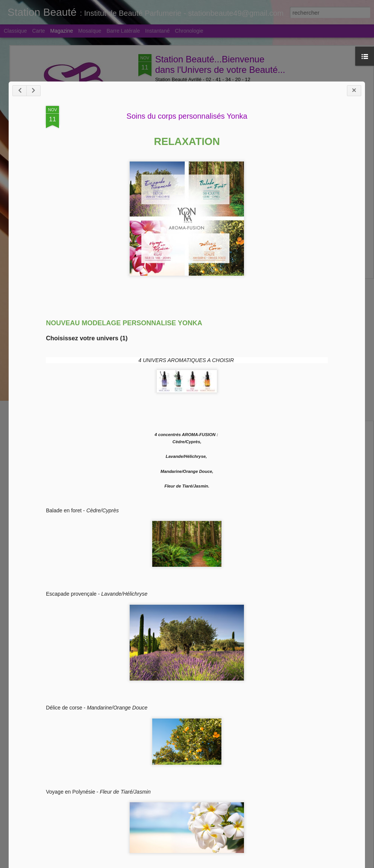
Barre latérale (123, 31)
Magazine (62, 31)
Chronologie (189, 31)
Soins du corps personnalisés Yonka (186, 380)
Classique (15, 31)
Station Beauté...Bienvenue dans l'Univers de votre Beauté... (220, 64)
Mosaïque (90, 31)
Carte (38, 31)
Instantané (157, 31)
